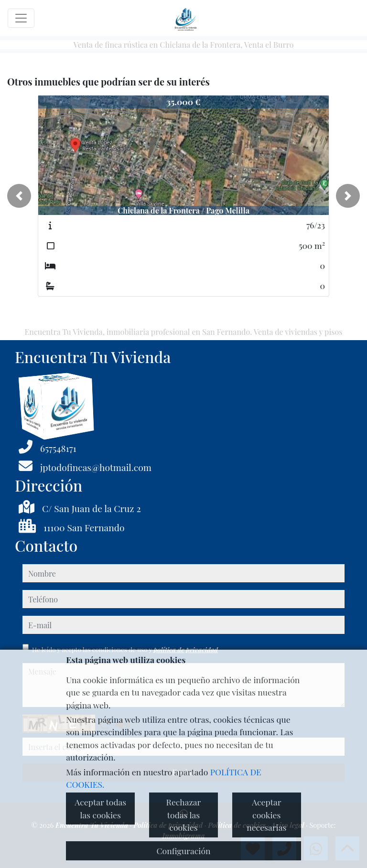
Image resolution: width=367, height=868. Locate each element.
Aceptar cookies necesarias (266, 814)
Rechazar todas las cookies (184, 814)
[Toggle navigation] (21, 18)
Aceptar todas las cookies (100, 808)
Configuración (183, 851)
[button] (19, 196)
